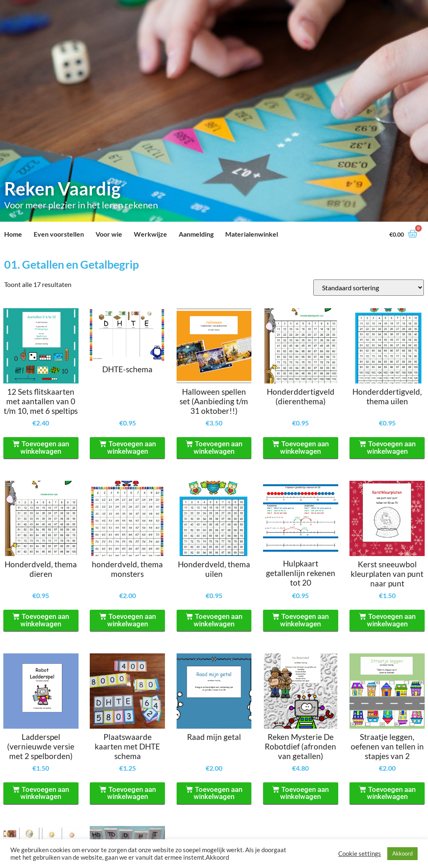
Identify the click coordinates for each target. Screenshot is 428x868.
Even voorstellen (59, 234)
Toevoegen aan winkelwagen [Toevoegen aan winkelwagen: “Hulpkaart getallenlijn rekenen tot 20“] (304, 620)
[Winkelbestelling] (369, 288)
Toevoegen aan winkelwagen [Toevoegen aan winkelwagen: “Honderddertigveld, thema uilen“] (391, 448)
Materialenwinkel (252, 234)
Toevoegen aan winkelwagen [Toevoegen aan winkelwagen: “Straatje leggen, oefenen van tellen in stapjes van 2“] (391, 793)
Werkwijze (150, 234)
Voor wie (109, 234)
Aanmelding (196, 234)
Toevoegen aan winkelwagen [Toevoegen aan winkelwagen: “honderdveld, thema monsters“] (132, 620)
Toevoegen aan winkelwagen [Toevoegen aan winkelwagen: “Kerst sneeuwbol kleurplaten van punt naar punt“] (391, 620)
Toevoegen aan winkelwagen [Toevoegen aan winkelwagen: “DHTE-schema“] (132, 448)
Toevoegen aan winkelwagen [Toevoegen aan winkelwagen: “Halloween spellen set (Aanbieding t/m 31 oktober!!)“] (218, 448)
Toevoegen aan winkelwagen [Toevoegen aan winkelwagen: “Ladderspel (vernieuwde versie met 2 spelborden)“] (45, 793)
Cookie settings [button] (360, 854)
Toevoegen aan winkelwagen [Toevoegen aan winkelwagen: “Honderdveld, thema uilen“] (218, 620)
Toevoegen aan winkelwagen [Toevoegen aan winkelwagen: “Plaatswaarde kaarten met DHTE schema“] (132, 793)
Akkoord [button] (402, 853)
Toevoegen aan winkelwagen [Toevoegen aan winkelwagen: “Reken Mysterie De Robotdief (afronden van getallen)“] (304, 793)
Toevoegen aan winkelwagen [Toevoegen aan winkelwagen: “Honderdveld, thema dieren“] (45, 620)
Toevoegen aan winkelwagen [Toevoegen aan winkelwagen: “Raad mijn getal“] (218, 793)
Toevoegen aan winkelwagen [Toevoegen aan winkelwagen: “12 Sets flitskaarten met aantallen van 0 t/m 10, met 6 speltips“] (45, 448)
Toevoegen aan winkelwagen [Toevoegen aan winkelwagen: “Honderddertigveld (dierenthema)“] (304, 448)
